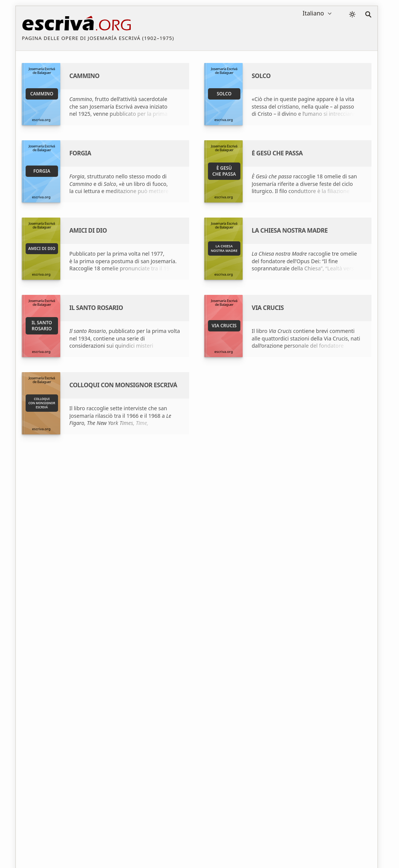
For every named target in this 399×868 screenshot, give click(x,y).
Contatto (252, 839)
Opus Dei (261, 572)
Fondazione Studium (128, 559)
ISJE (254, 559)
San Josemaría (267, 546)
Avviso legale (73, 839)
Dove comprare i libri (129, 572)
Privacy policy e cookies (127, 839)
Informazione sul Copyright (198, 839)
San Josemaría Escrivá (130, 546)
